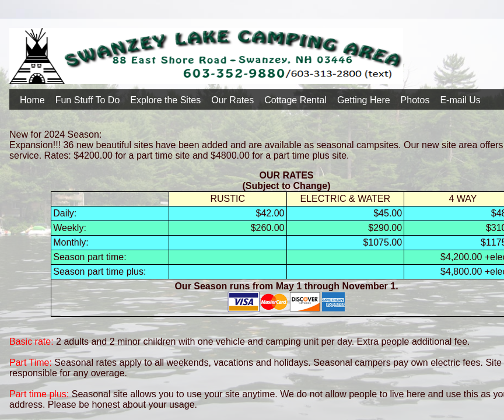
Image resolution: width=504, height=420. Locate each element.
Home (32, 100)
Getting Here (364, 100)
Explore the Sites (165, 100)
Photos (415, 100)
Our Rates (232, 100)
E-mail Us (460, 100)
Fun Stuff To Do (88, 100)
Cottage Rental (295, 100)
